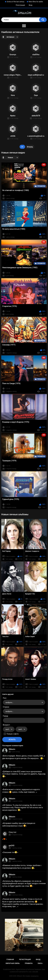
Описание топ (10, 852)
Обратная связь (13, 963)
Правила (29, 963)
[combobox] (24, 702)
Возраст (6, 725)
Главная (10, 959)
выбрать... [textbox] (10, 702)
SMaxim (12, 749)
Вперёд (30, 147)
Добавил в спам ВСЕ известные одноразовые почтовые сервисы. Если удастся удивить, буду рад (24, 774)
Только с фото (13, 734)
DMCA (40, 963)
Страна (6, 707)
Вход (31, 5)
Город (5, 716)
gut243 (12, 846)
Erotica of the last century (15, 2)
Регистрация (20, 5)
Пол (5, 698)
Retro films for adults (36, 2)
